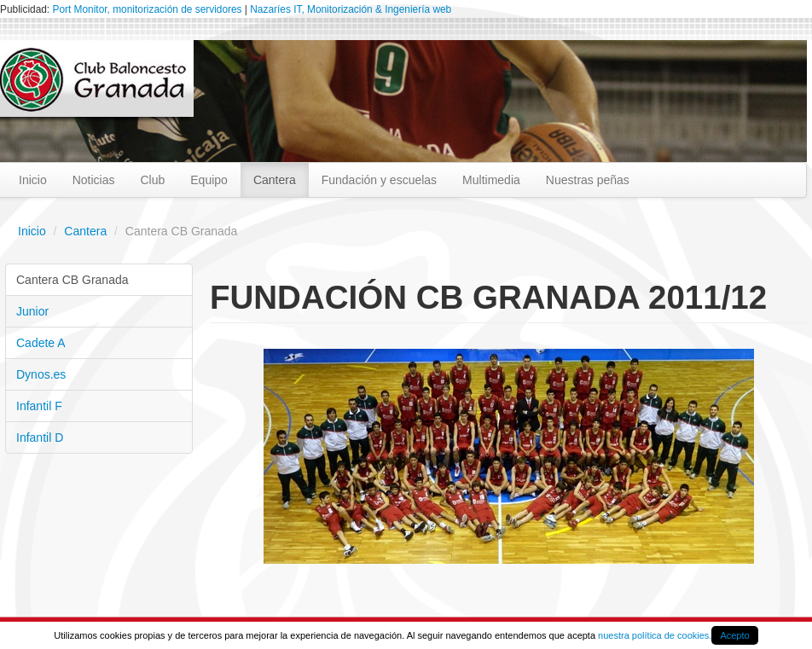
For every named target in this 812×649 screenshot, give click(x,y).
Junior (32, 311)
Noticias (94, 180)
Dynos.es (41, 374)
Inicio (33, 180)
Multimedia (491, 180)
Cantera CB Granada (72, 280)
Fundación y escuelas (379, 180)
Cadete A (41, 343)
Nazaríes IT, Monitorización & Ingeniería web (351, 9)
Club (152, 180)
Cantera (275, 180)
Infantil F (39, 406)
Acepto (734, 635)
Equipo (209, 180)
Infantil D (40, 437)
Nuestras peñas (588, 180)
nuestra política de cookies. (655, 635)
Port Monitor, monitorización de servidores (147, 9)
